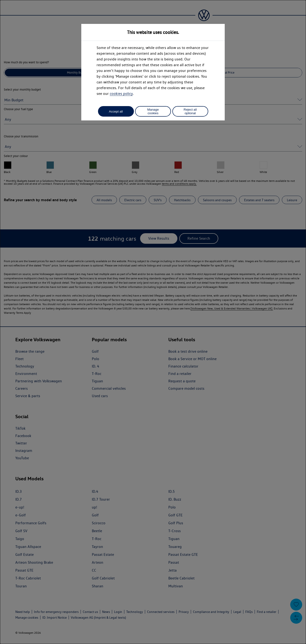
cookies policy (121, 94)
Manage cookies (153, 111)
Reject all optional (190, 111)
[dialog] (153, 322)
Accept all (116, 111)
